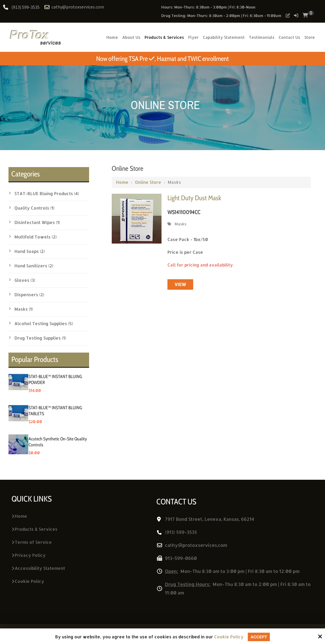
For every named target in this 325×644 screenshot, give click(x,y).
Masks (180, 224)
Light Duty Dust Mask (194, 198)
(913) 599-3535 (25, 8)
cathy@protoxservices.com (75, 7)
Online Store (148, 182)
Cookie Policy (228, 637)
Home (122, 182)
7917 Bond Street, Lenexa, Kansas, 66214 (210, 519)
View (180, 284)
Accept (259, 637)
